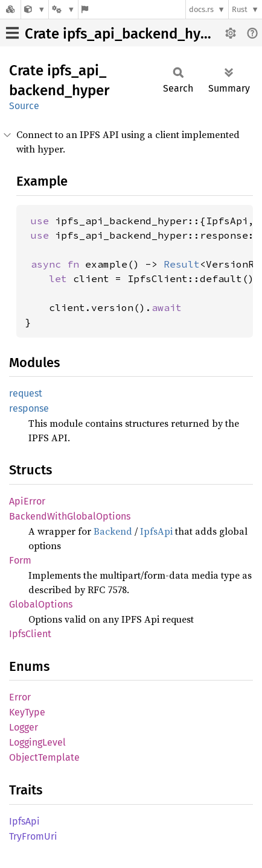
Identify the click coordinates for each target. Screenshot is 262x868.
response (29, 408)
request (26, 393)
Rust (240, 9)
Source (24, 106)
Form (20, 560)
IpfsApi (156, 531)
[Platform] (63, 9)
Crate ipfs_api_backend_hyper (123, 34)
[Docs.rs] (10, 9)
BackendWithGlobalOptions (70, 516)
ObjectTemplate (44, 757)
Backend (113, 531)
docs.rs (201, 9)
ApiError (27, 501)
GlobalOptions (41, 604)
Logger (24, 727)
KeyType (27, 712)
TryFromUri (33, 836)
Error (20, 697)
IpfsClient (30, 634)
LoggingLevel (37, 742)
